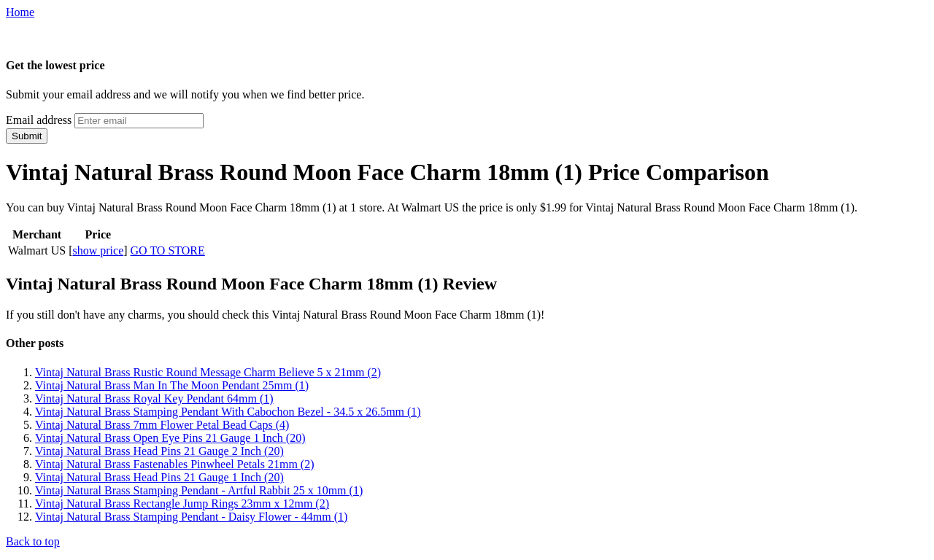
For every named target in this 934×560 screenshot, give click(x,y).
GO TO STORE (168, 250)
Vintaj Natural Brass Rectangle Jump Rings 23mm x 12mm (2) (182, 503)
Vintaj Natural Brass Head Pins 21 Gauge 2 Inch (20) (159, 451)
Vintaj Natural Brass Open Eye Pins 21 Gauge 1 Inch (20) (170, 438)
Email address (39, 120)
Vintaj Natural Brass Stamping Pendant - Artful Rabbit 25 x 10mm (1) (199, 490)
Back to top (33, 541)
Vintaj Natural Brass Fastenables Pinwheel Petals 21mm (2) (175, 464)
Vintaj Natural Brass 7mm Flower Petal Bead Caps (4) (162, 425)
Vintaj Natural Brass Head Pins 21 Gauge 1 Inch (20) (159, 477)
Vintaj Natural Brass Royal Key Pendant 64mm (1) (154, 398)
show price (98, 250)
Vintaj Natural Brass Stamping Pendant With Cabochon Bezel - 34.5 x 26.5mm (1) (228, 412)
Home (20, 12)
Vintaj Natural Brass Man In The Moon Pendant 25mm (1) (172, 385)
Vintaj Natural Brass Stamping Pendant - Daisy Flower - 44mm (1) (191, 517)
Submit (27, 136)
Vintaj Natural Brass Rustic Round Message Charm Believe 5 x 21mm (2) (208, 372)
